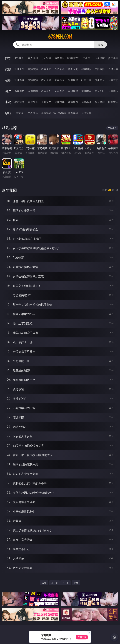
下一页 (65, 583)
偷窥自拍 (19, 91)
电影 (8, 80)
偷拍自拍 (33, 80)
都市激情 (19, 102)
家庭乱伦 (33, 102)
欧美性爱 (60, 80)
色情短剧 (86, 113)
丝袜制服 (86, 69)
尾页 (76, 583)
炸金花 (86, 58)
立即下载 (82, 637)
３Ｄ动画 (60, 69)
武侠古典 (60, 102)
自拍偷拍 (33, 69)
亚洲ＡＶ (19, 69)
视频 (8, 69)
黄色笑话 (100, 102)
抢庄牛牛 (113, 58)
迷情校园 (73, 102)
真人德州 (33, 58)
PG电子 (19, 58)
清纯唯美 (86, 91)
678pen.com (60, 37)
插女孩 (19, 113)
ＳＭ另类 (113, 69)
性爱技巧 (113, 102)
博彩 (8, 58)
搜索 (101, 45)
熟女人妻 (73, 69)
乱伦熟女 (100, 80)
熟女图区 (100, 91)
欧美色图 (46, 91)
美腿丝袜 (73, 91)
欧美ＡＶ (46, 69)
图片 (8, 91)
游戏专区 (60, 58)
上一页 (55, 583)
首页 (44, 583)
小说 (8, 102)
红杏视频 (73, 113)
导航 (8, 113)
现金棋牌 (100, 58)
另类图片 (113, 91)
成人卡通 (46, 80)
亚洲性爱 (19, 80)
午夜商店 (33, 113)
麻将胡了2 (73, 58)
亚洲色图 (33, 91)
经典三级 (86, 80)
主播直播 (100, 69)
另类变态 (113, 80)
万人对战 (46, 58)
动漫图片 (60, 91)
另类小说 (86, 102)
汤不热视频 (60, 113)
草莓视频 (46, 113)
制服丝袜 (73, 80)
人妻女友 (46, 102)
